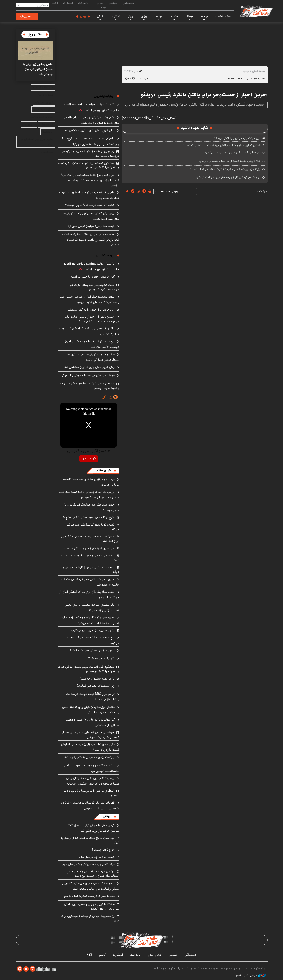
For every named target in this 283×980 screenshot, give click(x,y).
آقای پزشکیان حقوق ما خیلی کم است (93, 277)
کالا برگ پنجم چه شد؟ (101, 659)
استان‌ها (115, 16)
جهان (130, 16)
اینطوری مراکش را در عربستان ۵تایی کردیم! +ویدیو (91, 793)
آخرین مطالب (104, 471)
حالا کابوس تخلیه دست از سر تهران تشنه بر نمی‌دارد (230, 161)
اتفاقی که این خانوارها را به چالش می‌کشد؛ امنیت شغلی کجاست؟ (222, 145)
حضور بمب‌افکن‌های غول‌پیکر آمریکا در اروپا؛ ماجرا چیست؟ (91, 507)
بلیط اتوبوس (46, 152)
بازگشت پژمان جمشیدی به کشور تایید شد (89, 757)
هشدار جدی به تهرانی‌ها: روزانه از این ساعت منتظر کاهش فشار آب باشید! (91, 357)
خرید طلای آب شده (43, 88)
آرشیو (55, 3)
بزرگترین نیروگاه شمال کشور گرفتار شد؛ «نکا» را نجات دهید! (225, 169)
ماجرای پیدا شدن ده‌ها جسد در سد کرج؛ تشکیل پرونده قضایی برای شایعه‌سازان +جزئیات (89, 141)
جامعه (204, 16)
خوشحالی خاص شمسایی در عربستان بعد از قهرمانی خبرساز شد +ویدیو (91, 735)
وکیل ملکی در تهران (43, 110)
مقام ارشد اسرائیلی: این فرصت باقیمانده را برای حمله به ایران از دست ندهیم (91, 120)
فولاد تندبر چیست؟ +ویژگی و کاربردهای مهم (88, 864)
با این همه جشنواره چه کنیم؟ (97, 679)
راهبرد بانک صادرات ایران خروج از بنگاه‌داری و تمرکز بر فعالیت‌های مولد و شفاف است (90, 886)
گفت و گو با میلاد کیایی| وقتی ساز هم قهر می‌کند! (93, 527)
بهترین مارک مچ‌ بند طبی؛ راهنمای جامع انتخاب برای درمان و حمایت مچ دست (93, 874)
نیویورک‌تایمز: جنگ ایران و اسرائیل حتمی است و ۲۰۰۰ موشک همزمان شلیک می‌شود (89, 299)
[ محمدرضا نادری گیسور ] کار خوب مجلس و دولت (91, 570)
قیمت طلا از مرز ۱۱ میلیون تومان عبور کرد (91, 226)
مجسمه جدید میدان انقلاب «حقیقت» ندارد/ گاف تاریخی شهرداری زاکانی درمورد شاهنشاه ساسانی (90, 239)
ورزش (144, 16)
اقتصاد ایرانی (46, 124)
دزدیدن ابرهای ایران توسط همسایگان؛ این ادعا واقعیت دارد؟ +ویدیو (89, 386)
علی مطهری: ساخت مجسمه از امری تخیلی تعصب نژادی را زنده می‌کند (92, 608)
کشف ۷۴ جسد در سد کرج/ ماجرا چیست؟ (90, 205)
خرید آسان (89, 459)
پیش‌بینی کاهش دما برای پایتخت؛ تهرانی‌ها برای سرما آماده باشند (91, 216)
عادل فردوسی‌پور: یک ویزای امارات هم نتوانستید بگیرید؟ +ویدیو (94, 287)
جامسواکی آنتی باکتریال (89, 451)
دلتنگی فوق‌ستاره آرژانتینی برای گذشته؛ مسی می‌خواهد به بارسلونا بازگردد (91, 710)
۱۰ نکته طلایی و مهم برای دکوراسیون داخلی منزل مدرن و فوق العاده (92, 906)
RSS (89, 955)
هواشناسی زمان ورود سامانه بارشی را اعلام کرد (88, 375)
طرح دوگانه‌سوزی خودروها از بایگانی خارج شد (88, 518)
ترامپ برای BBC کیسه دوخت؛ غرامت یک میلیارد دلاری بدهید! (93, 697)
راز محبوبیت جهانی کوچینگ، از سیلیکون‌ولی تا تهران (90, 918)
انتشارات (68, 3)
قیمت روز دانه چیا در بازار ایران (97, 857)
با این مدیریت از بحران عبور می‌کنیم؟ (93, 630)
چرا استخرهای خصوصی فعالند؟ (96, 686)
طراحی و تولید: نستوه (250, 975)
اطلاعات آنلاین (256, 11)
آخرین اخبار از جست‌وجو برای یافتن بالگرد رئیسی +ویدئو (204, 95)
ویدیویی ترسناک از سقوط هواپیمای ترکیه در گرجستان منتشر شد (91, 153)
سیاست (159, 16)
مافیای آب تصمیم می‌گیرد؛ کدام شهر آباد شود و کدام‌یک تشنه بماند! (89, 195)
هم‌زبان (113, 3)
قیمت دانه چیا (46, 95)
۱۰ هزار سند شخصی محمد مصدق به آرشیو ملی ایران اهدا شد (89, 539)
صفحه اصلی (259, 71)
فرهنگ (190, 16)
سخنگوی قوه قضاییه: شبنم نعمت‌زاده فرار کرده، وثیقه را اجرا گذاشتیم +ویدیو (89, 165)
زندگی (100, 16)
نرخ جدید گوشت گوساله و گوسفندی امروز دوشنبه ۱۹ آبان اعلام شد (92, 344)
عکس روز (35, 34)
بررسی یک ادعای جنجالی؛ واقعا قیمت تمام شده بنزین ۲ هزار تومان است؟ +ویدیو (89, 495)
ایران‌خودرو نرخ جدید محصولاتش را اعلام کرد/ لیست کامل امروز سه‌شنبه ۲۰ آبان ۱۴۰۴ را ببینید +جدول (90, 180)
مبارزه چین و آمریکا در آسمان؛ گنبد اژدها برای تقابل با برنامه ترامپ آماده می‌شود (90, 620)
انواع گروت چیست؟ (103, 850)
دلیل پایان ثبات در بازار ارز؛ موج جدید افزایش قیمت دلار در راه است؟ (90, 747)
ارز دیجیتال (48, 132)
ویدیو (83, 16)
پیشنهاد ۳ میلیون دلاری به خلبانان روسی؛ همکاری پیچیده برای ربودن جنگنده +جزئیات (92, 781)
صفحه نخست (223, 16)
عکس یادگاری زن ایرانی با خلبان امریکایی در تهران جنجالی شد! (38, 69)
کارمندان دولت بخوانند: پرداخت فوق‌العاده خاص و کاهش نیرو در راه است (91, 107)
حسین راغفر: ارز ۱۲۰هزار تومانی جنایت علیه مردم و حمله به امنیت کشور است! (92, 319)
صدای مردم (102, 5)
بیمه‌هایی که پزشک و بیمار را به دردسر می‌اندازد (232, 153)
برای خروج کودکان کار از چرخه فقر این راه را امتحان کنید (228, 177)
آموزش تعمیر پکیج (44, 102)
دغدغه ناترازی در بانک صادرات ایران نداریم (89, 896)
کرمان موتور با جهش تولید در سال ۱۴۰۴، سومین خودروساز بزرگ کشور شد (93, 828)
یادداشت (83, 3)
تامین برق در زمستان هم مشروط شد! (92, 650)
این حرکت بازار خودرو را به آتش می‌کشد (237, 138)
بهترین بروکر (29, 124)
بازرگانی (107, 817)
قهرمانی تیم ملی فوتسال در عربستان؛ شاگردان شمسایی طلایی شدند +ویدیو (89, 805)
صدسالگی (128, 3)
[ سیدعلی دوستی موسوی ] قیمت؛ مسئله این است (90, 558)
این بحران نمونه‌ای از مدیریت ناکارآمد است (89, 548)
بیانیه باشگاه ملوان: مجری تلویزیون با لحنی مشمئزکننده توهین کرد (91, 768)
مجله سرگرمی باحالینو (42, 117)
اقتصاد (174, 16)
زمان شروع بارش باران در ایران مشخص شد (89, 130)
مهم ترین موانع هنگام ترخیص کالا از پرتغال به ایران (90, 840)
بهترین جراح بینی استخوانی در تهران (37, 142)
